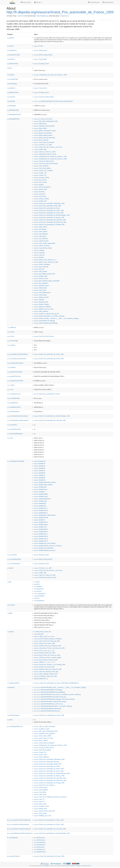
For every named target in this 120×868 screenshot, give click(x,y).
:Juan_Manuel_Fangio (43, 248)
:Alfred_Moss (40, 124)
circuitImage (13, 341)
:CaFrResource (40, 842)
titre (10, 438)
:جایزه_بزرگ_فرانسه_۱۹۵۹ (44, 650)
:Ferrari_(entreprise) (42, 187)
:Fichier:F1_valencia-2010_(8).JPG (47, 314)
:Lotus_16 (39, 255)
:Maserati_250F (41, 302)
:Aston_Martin (40, 128)
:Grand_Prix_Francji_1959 (44, 667)
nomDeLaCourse (14, 394)
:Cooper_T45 (40, 173)
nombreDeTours (14, 398)
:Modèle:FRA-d (41, 522)
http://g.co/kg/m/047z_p (41, 679)
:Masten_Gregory (41, 304)
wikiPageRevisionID (14, 115)
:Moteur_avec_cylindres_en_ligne (46, 262)
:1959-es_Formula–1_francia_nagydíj (48, 657)
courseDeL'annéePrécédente (17, 354)
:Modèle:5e (40, 471)
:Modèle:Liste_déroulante (44, 548)
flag (9, 68)
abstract (11, 38)
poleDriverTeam (13, 92)
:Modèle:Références (42, 499)
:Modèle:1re (40, 461)
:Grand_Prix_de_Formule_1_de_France (48, 147)
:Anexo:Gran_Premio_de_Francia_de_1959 (49, 648)
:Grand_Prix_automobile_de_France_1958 (49, 210)
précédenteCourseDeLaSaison (18, 420)
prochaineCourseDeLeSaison (18, 416)
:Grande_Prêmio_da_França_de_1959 (48, 669)
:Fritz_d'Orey (40, 196)
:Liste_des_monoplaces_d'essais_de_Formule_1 (51, 797)
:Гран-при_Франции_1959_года (46, 672)
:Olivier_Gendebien (42, 264)
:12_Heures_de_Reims (43, 119)
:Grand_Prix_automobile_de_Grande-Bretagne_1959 (52, 215)
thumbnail (11, 101)
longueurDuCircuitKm (15, 381)
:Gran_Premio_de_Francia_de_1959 (47, 655)
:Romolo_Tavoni (41, 278)
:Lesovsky (39, 253)
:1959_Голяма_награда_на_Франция (48, 639)
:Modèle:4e (40, 468)
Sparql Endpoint (108, 2)
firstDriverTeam (13, 64)
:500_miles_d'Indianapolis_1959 (46, 121)
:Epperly (39, 185)
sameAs (11, 632)
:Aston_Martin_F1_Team (44, 738)
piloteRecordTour (14, 407)
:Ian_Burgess (40, 229)
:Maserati (39, 300)
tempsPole (12, 425)
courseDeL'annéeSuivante (17, 359)
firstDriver (11, 59)
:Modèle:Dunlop (41, 518)
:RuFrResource (40, 845)
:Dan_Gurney (40, 180)
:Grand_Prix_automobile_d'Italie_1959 (48, 206)
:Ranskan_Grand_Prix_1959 (45, 653)
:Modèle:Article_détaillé (43, 485)
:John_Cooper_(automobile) (45, 243)
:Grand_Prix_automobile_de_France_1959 (49, 715)
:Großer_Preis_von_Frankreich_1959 (47, 646)
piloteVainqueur (13, 412)
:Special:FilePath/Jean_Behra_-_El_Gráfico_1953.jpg (53, 706)
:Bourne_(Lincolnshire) (43, 133)
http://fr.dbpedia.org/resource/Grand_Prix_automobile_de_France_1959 (60, 12)
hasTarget (12, 838)
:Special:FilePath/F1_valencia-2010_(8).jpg (50, 701)
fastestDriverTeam (14, 55)
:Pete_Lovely (40, 804)
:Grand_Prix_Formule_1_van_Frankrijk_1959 (50, 665)
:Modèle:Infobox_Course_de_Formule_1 (48, 546)
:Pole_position (40, 271)
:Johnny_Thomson (42, 246)
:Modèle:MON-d (41, 529)
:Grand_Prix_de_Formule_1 (44, 785)
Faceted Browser (94, 2)
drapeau (11, 367)
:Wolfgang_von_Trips (43, 816)
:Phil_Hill (39, 269)
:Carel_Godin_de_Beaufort (44, 142)
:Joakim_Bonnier (41, 241)
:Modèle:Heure (41, 489)
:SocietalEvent (39, 601)
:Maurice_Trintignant (42, 307)
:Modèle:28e (40, 503)
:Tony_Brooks (40, 59)
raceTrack (11, 97)
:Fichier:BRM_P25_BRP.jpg (44, 321)
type (9, 582)
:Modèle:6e (40, 473)
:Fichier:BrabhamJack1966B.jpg (46, 323)
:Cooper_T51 (40, 175)
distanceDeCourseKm (15, 363)
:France (39, 46)
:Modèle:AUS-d (41, 510)
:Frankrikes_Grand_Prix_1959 (45, 676)
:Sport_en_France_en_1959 (45, 152)
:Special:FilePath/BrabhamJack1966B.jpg (49, 692)
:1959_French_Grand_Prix (43, 632)
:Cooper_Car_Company (43, 171)
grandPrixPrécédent (15, 372)
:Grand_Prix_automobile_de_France (47, 208)
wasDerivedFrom (13, 683)
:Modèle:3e (40, 466)
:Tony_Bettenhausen (42, 293)
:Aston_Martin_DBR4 (43, 736)
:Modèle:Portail (41, 496)
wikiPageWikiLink (13, 119)
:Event (37, 584)
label (10, 613)
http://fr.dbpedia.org (43, 16)
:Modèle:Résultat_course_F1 (45, 550)
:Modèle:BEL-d (41, 513)
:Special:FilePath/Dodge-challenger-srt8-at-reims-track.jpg (54, 699)
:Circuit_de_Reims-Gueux (44, 97)
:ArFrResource (40, 840)
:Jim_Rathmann (41, 239)
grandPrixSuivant (14, 376)
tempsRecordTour (14, 429)
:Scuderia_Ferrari (41, 64)
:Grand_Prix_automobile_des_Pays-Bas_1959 (50, 220)
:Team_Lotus (40, 290)
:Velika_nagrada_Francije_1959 (46, 674)
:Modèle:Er (40, 520)
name (10, 720)
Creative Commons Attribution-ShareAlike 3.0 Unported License (76, 866)
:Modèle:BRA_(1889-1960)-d (45, 515)
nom (10, 390)
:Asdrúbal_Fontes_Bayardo (44, 126)
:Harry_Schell (40, 227)
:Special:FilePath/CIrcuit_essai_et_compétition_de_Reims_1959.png (57, 694)
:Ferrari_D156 (40, 755)
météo (11, 385)
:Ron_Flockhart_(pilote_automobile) (47, 281)
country (10, 46)
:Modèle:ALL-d (41, 508)
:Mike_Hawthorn (41, 311)
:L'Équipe (39, 250)
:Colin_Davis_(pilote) (42, 168)
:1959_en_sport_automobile (45, 726)
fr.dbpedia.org (65, 16)
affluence (12, 327)
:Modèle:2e (40, 464)
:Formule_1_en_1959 (43, 145)
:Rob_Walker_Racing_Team (45, 274)
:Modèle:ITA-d (40, 527)
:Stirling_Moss (40, 50)
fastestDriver (12, 50)
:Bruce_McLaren (41, 140)
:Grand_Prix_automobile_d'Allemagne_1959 (49, 203)
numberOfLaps (13, 79)
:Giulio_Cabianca (41, 757)
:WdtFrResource (40, 852)
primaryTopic (13, 856)
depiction (11, 687)
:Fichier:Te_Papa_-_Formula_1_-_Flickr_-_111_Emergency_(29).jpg (56, 318)
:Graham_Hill (40, 201)
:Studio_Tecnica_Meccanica (45, 811)
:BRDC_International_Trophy (45, 131)
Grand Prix (21, 16)
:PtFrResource (39, 838)
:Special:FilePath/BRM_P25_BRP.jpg (48, 690)
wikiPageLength (13, 110)
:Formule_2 (40, 194)
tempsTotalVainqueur (15, 434)
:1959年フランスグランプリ (45, 662)
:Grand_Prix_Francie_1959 (44, 643)
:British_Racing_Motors (43, 55)
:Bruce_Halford (41, 741)
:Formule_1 (40, 192)
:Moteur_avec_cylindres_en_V (45, 260)
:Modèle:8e (40, 478)
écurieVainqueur (14, 564)
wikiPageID (12, 106)
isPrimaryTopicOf (13, 715)
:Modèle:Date (40, 487)
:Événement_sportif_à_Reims (45, 154)
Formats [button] (38, 2)
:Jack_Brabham (41, 234)
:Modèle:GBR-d (41, 525)
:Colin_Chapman (41, 166)
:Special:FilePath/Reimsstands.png (48, 709)
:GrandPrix (38, 587)
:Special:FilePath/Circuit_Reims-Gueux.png (50, 697)
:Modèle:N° (40, 492)
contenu (11, 345)
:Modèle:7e (40, 475)
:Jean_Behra (40, 236)
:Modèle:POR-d (41, 536)
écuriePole (12, 555)
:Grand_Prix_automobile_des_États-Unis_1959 (50, 222)
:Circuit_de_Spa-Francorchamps (46, 164)
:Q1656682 (39, 596)
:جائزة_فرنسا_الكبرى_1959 (44, 636)
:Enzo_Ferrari (40, 182)
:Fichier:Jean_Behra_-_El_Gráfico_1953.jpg (49, 316)
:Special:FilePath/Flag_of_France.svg (48, 704)
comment (11, 605)
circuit (11, 336)
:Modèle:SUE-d (41, 539)
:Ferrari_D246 (40, 189)
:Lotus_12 (39, 799)
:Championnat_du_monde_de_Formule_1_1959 (50, 75)
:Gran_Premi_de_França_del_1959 (47, 641)
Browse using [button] (26, 2)
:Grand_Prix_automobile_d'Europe (46, 762)
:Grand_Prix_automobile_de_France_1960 (49, 213)
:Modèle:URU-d (41, 541)
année (11, 332)
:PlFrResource (39, 849)
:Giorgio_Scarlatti (41, 199)
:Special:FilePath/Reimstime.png (47, 711)
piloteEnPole (13, 403)
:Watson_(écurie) (41, 297)
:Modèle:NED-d (41, 532)
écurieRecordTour (14, 559)
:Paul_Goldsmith (41, 267)
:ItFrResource (39, 847)
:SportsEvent (39, 589)
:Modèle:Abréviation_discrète (45, 482)
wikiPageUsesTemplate (16, 461)
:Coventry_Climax (42, 178)
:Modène (39, 257)
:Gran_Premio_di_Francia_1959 (46, 660)
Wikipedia (47, 866)
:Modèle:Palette (41, 494)
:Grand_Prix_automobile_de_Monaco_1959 (49, 217)
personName (12, 84)
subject (10, 568)
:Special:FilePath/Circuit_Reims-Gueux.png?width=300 (53, 101)
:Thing (37, 582)
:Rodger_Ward (41, 276)
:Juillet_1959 (40, 149)
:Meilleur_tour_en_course (44, 309)
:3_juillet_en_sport (42, 729)
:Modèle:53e (40, 506)
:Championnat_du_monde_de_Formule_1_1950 (50, 156)
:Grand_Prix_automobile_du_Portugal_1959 (49, 225)
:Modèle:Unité (40, 501)
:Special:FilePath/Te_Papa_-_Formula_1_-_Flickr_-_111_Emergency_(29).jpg (60, 687)
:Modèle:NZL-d (41, 534)
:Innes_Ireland (41, 232)
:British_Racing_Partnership (45, 138)
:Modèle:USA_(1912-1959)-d (45, 543)
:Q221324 (39, 634)
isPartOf (11, 75)
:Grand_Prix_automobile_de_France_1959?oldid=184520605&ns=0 (56, 683)
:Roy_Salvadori (41, 283)
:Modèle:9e (40, 480)
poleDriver (11, 88)
